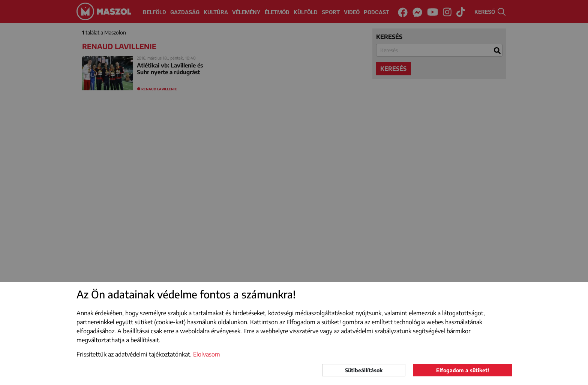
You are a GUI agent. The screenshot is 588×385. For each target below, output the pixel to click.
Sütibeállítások (364, 370)
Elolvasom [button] (207, 354)
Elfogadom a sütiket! (463, 370)
